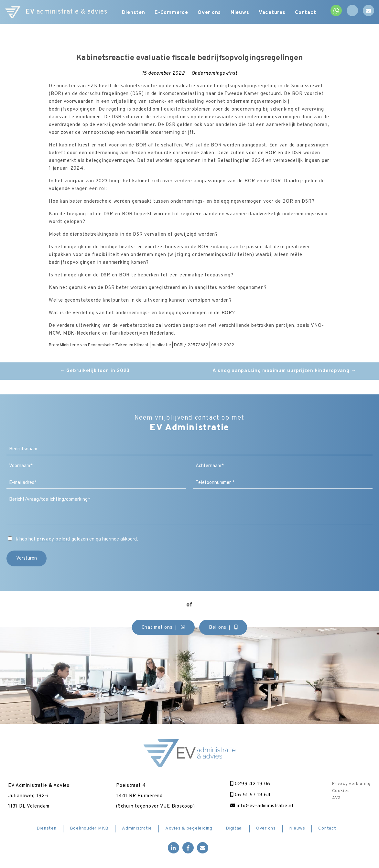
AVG (336, 798)
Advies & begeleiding (189, 828)
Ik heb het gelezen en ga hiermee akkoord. (76, 539)
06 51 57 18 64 (250, 795)
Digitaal (234, 828)
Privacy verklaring (351, 784)
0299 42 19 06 (250, 784)
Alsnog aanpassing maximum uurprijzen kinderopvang (284, 371)
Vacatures (272, 13)
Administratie (137, 828)
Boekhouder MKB (89, 828)
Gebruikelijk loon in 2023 (95, 371)
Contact (306, 13)
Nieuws (240, 13)
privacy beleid (54, 539)
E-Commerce (171, 13)
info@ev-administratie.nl (262, 806)
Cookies (341, 791)
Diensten (133, 13)
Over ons (210, 13)
